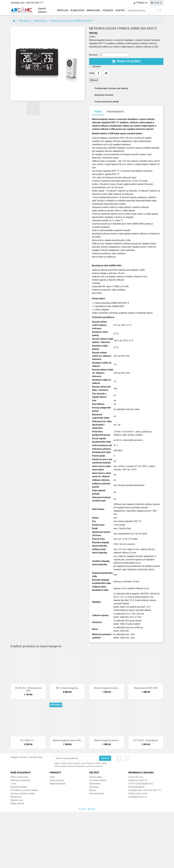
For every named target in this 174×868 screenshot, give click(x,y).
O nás (13, 784)
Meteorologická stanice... (107, 688)
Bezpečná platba (19, 787)
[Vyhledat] (141, 10)
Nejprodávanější (58, 784)
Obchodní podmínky (20, 780)
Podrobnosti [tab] (115, 112)
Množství (94, 55)
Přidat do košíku (126, 62)
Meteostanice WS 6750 (146, 688)
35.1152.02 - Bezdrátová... (146, 740)
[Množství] (115, 55)
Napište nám (17, 800)
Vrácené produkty (98, 780)
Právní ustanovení (19, 777)
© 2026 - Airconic (87, 809)
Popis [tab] (98, 112)
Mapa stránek (17, 803)
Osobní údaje (95, 777)
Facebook (119, 758)
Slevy (52, 777)
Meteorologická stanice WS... (67, 740)
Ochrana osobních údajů (22, 794)
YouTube (127, 758)
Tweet (106, 73)
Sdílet (98, 73)
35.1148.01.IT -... (28, 740)
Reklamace (16, 797)
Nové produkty (57, 780)
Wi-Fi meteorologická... (67, 688)
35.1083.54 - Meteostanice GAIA (28, 689)
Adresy (92, 790)
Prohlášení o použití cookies (24, 790)
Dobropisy (94, 787)
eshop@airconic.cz (138, 797)
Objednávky (95, 784)
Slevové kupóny (97, 794)
